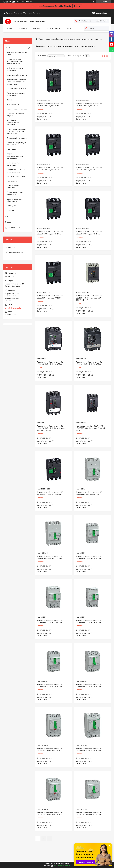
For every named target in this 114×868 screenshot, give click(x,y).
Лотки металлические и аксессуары (16, 94)
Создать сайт (20, 2)
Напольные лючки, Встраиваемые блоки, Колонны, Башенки (15, 61)
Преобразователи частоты (17, 109)
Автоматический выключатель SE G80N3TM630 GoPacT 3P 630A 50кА (89, 814)
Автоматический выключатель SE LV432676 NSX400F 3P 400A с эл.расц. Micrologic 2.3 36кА (51, 428)
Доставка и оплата (53, 28)
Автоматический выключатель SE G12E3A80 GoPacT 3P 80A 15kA (89, 493)
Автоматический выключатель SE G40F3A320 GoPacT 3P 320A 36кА (50, 750)
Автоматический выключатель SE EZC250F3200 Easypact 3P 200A (50, 233)
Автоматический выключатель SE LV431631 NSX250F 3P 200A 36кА (89, 363)
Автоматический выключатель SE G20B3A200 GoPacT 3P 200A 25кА (50, 685)
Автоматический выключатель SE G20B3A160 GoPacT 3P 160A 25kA (89, 621)
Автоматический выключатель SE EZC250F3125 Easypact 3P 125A (50, 169)
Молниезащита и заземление (13, 164)
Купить (77, 6)
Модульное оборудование (56, 39)
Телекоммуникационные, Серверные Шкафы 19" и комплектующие (16, 82)
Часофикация (12, 181)
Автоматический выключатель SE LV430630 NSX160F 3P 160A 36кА (50, 363)
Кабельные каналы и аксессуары (15, 69)
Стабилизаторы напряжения (13, 187)
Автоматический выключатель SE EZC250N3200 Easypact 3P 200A (50, 493)
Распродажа (12, 206)
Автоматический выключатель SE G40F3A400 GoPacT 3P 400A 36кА (50, 814)
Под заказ (11, 210)
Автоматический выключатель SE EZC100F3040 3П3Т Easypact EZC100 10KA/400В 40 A (90, 298)
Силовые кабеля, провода (17, 138)
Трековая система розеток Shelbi (17, 54)
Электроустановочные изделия (16, 114)
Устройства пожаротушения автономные (13, 122)
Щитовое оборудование (16, 176)
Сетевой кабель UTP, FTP (16, 89)
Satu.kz (67, 864)
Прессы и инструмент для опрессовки (17, 144)
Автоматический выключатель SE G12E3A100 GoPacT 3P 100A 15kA (50, 557)
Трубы (9, 100)
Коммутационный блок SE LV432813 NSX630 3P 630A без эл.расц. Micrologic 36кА (91, 428)
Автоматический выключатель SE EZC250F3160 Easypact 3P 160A (89, 169)
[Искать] (86, 28)
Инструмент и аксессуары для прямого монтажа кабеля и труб (17, 131)
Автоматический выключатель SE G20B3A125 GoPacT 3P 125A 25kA (50, 621)
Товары (22, 28)
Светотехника (12, 149)
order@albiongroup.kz (13, 308)
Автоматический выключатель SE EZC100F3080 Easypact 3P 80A (50, 105)
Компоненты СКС (13, 104)
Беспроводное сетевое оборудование (16, 200)
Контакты (36, 28)
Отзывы (8, 222)
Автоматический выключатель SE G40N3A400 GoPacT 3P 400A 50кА (89, 750)
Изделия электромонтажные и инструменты (15, 156)
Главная (10, 28)
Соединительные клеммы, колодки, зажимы (17, 171)
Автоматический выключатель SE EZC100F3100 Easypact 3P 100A (89, 105)
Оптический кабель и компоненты (15, 193)
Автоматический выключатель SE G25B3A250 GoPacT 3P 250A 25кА (89, 685)
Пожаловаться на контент (61, 866)
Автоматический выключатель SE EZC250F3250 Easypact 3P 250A (89, 233)
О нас (7, 217)
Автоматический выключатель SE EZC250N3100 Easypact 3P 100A (50, 297)
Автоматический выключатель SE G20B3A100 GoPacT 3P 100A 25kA (89, 557)
